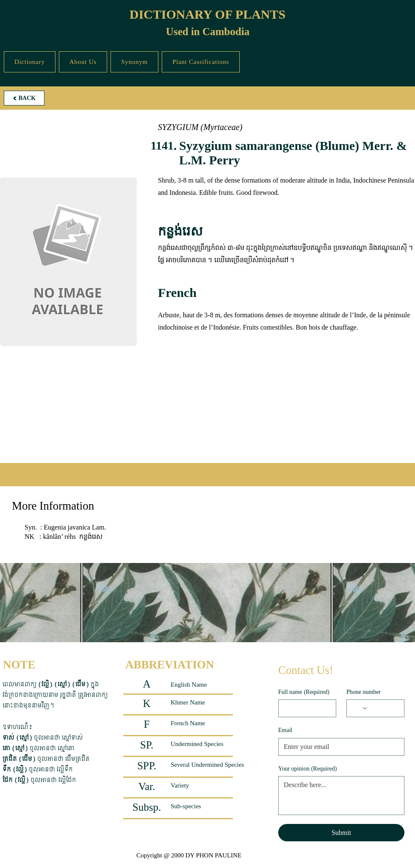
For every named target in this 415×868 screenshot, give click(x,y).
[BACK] (24, 98)
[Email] (339, 747)
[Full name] (305, 708)
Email (285, 730)
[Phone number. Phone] (383, 708)
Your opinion (307, 769)
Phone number (364, 692)
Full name (304, 692)
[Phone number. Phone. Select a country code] (360, 708)
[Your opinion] (341, 796)
